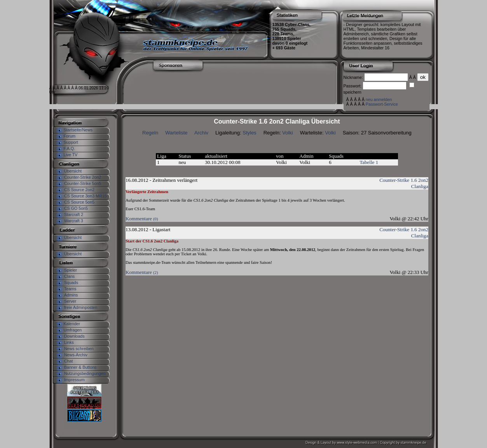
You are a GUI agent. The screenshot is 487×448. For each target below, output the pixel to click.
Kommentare (142, 219)
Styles (249, 133)
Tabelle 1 (369, 162)
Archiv (201, 133)
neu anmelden (379, 99)
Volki (287, 133)
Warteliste (176, 133)
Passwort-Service (382, 104)
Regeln (150, 133)
